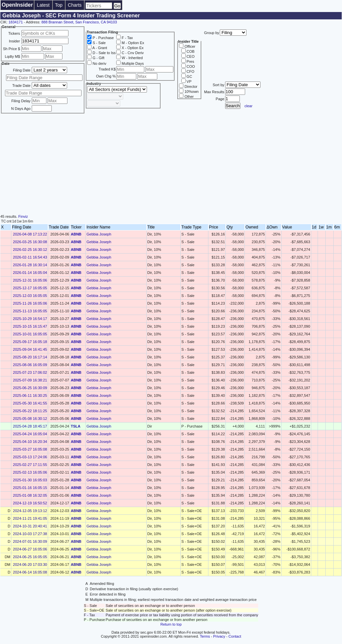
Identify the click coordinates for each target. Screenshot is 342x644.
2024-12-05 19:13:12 (30, 511)
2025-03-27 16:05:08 (30, 449)
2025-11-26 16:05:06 (30, 303)
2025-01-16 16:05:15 (30, 488)
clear (248, 106)
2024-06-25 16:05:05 (30, 557)
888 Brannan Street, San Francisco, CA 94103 (79, 22)
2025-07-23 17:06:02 (30, 372)
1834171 (16, 22)
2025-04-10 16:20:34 (30, 442)
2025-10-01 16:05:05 (30, 334)
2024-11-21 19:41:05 (30, 518)
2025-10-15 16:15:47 (30, 326)
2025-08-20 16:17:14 (30, 357)
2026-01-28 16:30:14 (30, 265)
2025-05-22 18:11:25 (30, 411)
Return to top (171, 624)
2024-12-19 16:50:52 (30, 503)
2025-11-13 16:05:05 (30, 311)
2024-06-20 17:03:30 (30, 565)
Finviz (23, 216)
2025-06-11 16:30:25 (30, 395)
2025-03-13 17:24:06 (30, 457)
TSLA (76, 426)
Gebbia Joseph (99, 234)
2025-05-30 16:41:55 (30, 403)
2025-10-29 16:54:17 (30, 319)
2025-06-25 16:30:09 (30, 388)
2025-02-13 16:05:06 (30, 472)
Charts (75, 5)
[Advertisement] (171, 164)
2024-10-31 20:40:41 (30, 526)
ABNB (76, 234)
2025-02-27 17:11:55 (30, 465)
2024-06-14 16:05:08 (30, 572)
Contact (235, 636)
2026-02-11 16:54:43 (30, 257)
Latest (43, 5)
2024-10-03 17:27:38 (30, 534)
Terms (205, 636)
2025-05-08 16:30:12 (30, 419)
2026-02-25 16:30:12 (30, 250)
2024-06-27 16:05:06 (30, 549)
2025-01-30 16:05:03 (30, 480)
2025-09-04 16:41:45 (30, 349)
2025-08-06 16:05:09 (30, 365)
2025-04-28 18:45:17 (30, 426)
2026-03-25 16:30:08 (30, 242)
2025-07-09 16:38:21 (30, 380)
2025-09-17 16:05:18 (30, 342)
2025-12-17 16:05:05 (30, 288)
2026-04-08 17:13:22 (30, 234)
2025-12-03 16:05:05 (30, 296)
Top (59, 5)
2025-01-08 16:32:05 (30, 495)
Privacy (219, 636)
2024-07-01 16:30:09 (30, 541)
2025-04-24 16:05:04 (30, 434)
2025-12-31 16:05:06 (30, 280)
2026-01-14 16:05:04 (30, 273)
